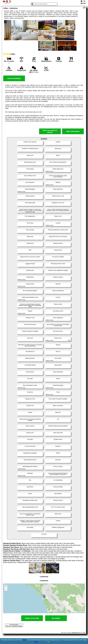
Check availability (14, 78)
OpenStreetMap (81, 612)
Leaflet (73, 612)
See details (56, 618)
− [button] (6, 589)
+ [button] (6, 586)
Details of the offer (32, 618)
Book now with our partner (50, 131)
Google (24, 640)
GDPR (36, 642)
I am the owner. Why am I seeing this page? (14, 625)
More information (73, 131)
